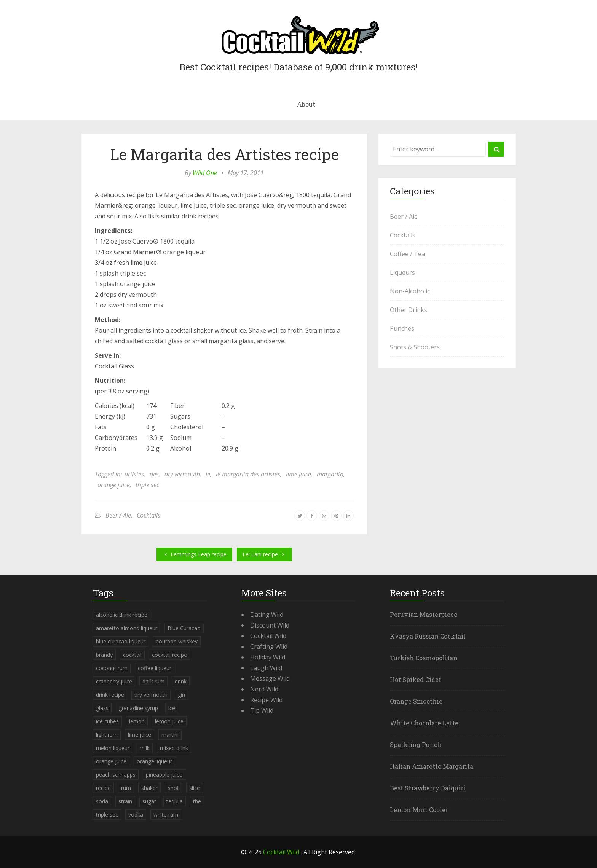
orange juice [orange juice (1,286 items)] (111, 761)
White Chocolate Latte (424, 723)
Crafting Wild (269, 647)
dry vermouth (182, 474)
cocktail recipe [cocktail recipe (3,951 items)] (169, 655)
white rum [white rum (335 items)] (166, 815)
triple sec (147, 485)
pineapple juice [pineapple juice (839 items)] (164, 775)
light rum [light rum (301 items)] (107, 735)
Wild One (205, 173)
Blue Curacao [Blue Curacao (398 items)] (184, 628)
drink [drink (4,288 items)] (181, 681)
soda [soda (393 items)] (102, 801)
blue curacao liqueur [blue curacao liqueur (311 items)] (121, 641)
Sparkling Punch (416, 745)
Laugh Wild (266, 668)
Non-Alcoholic (410, 291)
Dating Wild (267, 615)
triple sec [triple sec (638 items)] (107, 815)
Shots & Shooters (415, 347)
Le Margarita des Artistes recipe (224, 154)
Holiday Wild (268, 657)
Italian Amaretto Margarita (432, 766)
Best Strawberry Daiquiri (428, 788)
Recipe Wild (266, 700)
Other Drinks (409, 310)
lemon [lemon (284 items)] (137, 721)
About (306, 104)
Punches (402, 328)
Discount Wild (270, 625)
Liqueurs (402, 272)
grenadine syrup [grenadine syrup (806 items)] (138, 708)
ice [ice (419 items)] (172, 708)
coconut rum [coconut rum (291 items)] (112, 668)
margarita (330, 474)
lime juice (298, 474)
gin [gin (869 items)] (181, 695)
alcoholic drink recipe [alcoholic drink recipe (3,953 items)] (122, 615)
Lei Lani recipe (264, 554)
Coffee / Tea (407, 254)
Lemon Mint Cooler (419, 810)
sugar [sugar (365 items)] (149, 801)
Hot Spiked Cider (416, 679)
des (154, 474)
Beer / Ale (118, 515)
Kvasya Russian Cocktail (428, 636)
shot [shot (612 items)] (173, 788)
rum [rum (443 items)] (126, 788)
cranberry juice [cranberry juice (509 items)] (114, 681)
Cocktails (148, 515)
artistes (134, 474)
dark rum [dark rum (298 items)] (153, 681)
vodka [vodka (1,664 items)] (136, 815)
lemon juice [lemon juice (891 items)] (169, 721)
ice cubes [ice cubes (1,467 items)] (107, 721)
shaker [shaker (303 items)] (149, 788)
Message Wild (270, 678)
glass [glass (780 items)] (102, 708)
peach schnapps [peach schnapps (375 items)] (116, 775)
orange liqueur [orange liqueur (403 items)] (154, 761)
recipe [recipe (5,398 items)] (103, 788)
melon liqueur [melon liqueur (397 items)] (113, 748)
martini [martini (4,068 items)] (170, 735)
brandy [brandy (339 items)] (104, 655)
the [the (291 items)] (197, 801)
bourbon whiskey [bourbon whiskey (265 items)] (177, 641)
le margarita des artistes (248, 474)
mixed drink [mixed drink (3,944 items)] (174, 748)
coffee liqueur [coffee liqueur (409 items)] (155, 668)
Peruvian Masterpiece (424, 614)
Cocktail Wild (268, 636)
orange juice (114, 485)
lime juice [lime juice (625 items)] (140, 735)
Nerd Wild (264, 689)
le (208, 474)
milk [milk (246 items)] (145, 748)
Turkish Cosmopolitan (424, 658)
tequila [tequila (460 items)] (175, 801)
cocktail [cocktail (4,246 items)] (132, 655)
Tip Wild (262, 710)
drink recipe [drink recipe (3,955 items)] (110, 695)
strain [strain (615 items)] (125, 801)
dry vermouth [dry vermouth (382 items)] (151, 695)
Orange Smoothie (416, 701)
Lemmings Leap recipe (194, 554)
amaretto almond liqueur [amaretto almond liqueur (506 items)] (127, 628)
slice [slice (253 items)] (195, 788)
